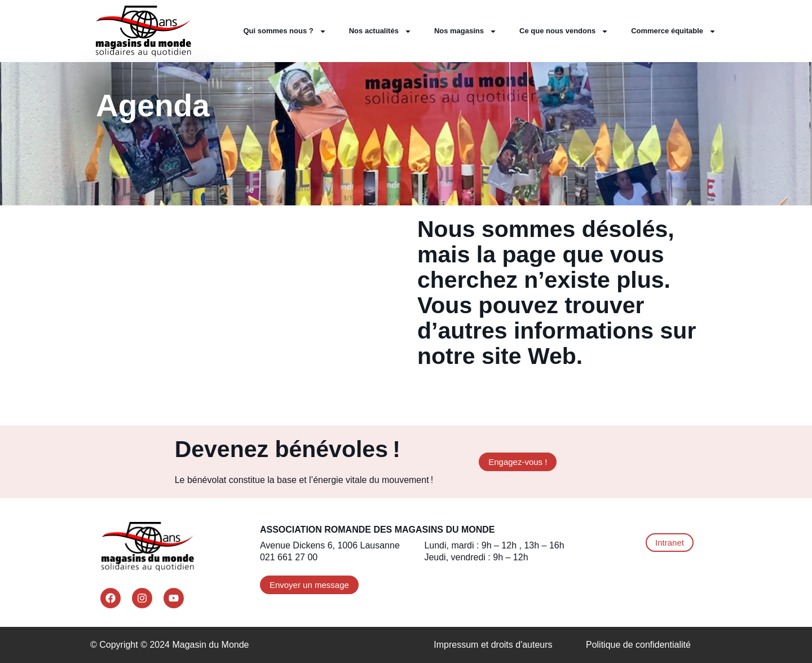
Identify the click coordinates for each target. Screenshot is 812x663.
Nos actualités (380, 31)
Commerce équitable (674, 31)
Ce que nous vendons (564, 31)
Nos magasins (465, 31)
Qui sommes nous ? (284, 31)
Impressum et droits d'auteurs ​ (494, 645)
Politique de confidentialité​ (638, 645)
